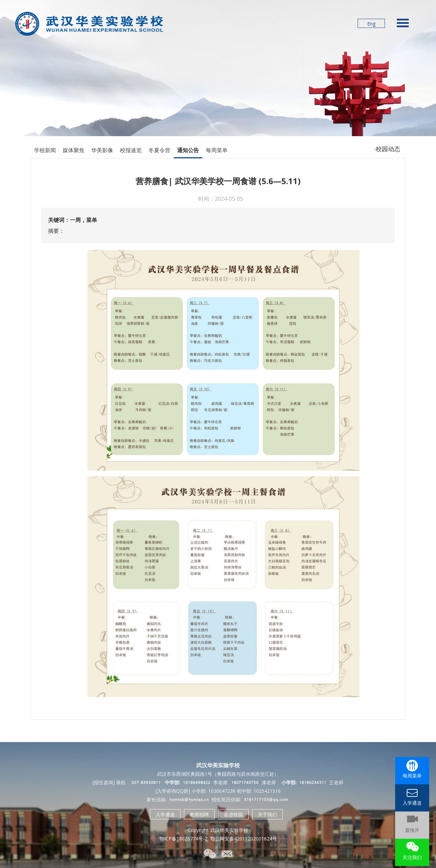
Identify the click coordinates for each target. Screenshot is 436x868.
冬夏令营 (159, 150)
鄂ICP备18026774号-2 (183, 839)
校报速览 (131, 150)
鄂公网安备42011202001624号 (244, 839)
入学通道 (165, 814)
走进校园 (233, 814)
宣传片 (412, 830)
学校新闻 (45, 150)
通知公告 (188, 150)
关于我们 (267, 814)
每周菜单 (217, 150)
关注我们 (412, 857)
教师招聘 (199, 814)
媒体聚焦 (74, 150)
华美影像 (102, 150)
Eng (371, 24)
